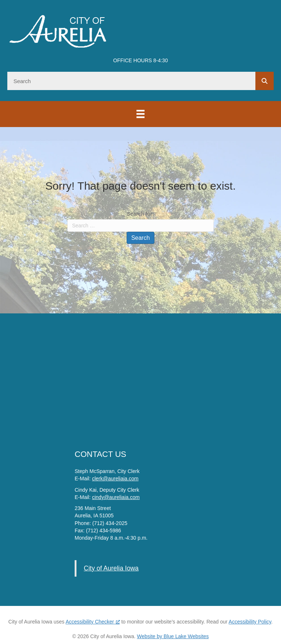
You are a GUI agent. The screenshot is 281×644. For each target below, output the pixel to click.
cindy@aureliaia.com (116, 497)
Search (141, 238)
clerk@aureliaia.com (115, 479)
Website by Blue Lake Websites (173, 636)
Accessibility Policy (250, 622)
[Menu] (140, 114)
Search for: (140, 214)
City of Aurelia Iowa (111, 568)
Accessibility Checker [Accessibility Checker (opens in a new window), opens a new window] (93, 622)
